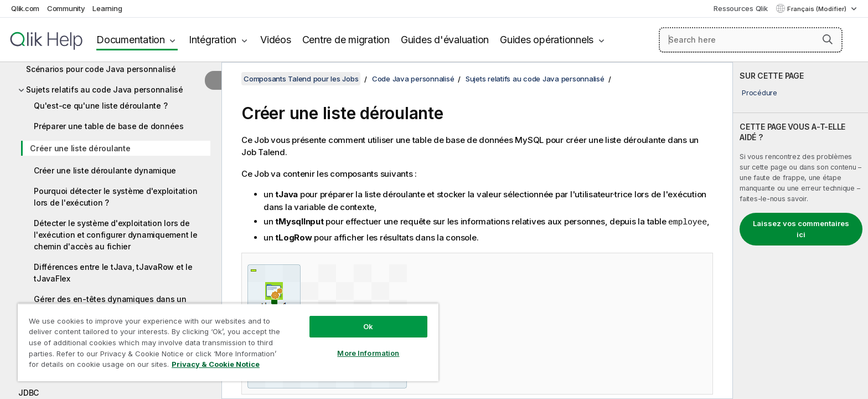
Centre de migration (346, 40)
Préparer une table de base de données (109, 126)
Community (66, 8)
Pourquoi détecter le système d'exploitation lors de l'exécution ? (115, 197)
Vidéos (276, 40)
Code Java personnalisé (413, 79)
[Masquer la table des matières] (213, 80)
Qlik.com (25, 8)
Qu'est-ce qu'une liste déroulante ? (100, 106)
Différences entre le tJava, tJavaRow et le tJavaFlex (113, 273)
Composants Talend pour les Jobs (301, 79)
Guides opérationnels (547, 40)
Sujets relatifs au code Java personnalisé (105, 89)
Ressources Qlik (740, 8)
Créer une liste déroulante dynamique (105, 170)
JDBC (29, 393)
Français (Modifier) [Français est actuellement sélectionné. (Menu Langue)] (818, 9)
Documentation (131, 40)
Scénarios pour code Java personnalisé (101, 69)
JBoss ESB (38, 372)
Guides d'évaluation (445, 40)
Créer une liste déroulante (80, 148)
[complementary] (800, 231)
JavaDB (33, 352)
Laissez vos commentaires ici (801, 229)
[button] (828, 39)
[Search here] (751, 40)
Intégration (213, 40)
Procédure (759, 93)
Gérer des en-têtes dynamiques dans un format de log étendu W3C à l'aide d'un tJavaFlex (110, 311)
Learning (107, 8)
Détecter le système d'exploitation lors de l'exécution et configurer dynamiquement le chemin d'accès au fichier (116, 235)
